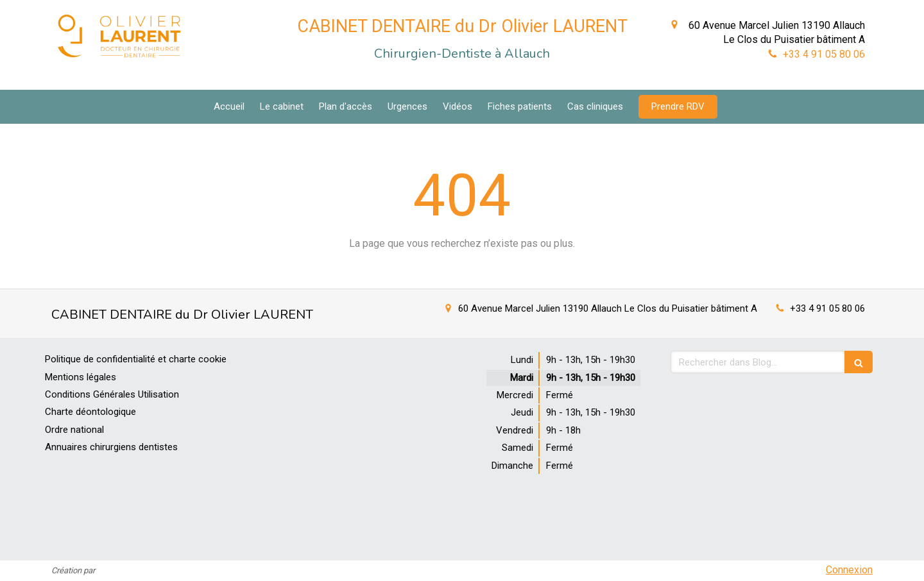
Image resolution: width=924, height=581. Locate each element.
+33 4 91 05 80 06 (824, 54)
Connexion (849, 570)
